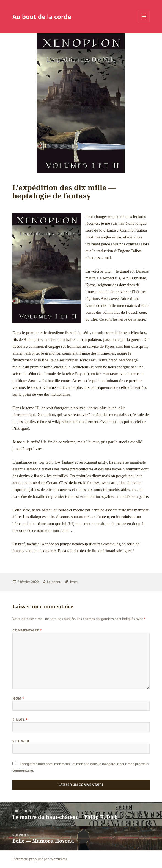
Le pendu (54, 582)
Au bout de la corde (42, 16)
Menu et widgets (144, 22)
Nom (18, 698)
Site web (21, 741)
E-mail (20, 720)
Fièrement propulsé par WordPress (40, 859)
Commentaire (27, 630)
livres (73, 582)
